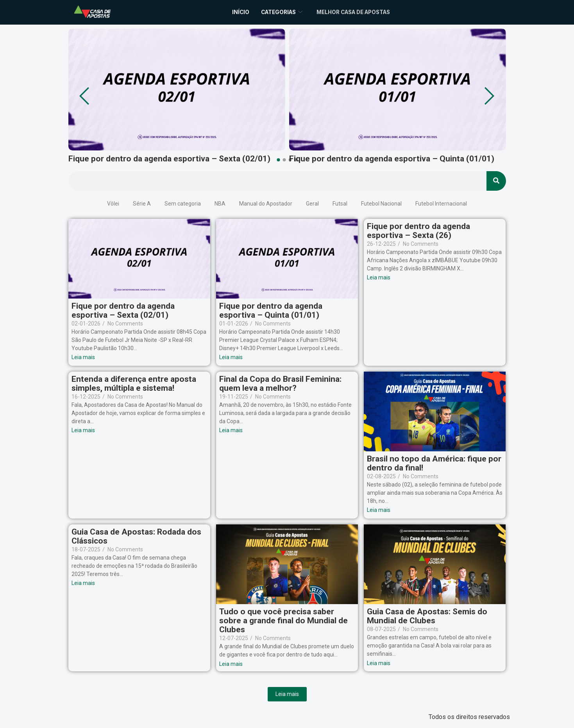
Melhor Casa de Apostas (356, 12)
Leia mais (287, 694)
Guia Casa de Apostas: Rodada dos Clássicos (136, 537)
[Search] (496, 181)
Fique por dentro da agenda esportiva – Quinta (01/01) (392, 159)
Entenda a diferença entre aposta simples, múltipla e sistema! (134, 384)
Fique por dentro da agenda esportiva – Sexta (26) (418, 231)
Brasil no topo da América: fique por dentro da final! (434, 463)
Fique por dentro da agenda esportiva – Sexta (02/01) (169, 159)
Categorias (276, 12)
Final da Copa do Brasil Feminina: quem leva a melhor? (280, 384)
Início (232, 12)
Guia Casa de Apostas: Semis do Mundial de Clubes (427, 616)
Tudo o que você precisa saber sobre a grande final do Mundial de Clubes (283, 621)
